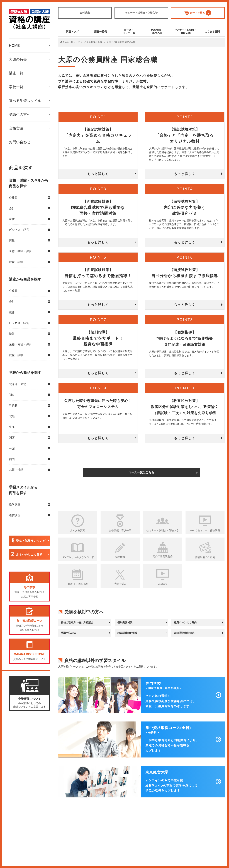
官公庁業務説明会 (163, 556)
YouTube (163, 584)
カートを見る (198, 13)
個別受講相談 (125, 622)
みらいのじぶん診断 (29, 554)
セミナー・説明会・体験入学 (141, 13)
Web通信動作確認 (184, 633)
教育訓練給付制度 (127, 633)
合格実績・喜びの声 (157, 32)
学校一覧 (16, 87)
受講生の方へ (20, 114)
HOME (14, 45)
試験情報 (120, 557)
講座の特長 (101, 32)
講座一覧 (16, 73)
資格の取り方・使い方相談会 (77, 622)
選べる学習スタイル (25, 101)
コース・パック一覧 (129, 32)
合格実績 (16, 128)
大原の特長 (18, 59)
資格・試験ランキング (31, 541)
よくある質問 (212, 32)
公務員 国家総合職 (93, 42)
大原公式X (120, 584)
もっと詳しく (98, 174)
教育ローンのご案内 (185, 622)
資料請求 (85, 13)
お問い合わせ (20, 142)
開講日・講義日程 (78, 584)
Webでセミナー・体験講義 (205, 530)
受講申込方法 (68, 633)
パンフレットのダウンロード (78, 557)
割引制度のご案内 (205, 557)
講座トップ (72, 32)
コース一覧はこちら (141, 472)
